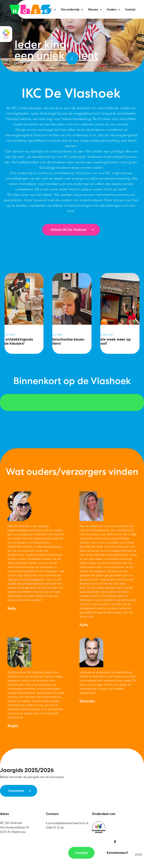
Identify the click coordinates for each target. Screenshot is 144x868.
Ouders (111, 10)
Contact (130, 10)
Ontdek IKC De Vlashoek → (72, 230)
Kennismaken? (117, 853)
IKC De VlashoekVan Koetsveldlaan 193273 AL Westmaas (14, 827)
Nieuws (93, 10)
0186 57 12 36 (55, 828)
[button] (55, 10)
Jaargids (81, 853)
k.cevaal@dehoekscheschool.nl (67, 823)
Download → (20, 791)
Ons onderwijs (70, 10)
